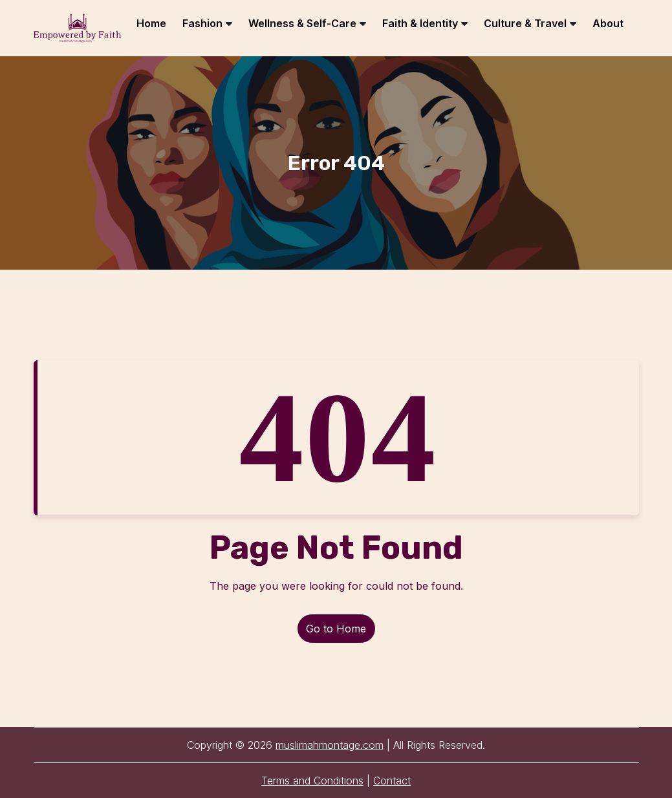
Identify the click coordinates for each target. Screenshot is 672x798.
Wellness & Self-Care (302, 23)
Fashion (202, 23)
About (608, 23)
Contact (392, 781)
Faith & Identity (420, 23)
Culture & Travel (525, 23)
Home (151, 23)
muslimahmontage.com (330, 745)
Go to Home (336, 629)
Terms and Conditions (312, 781)
